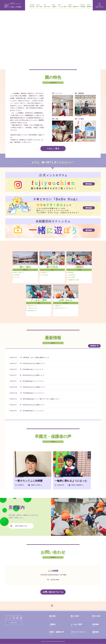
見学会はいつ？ (32, 306)
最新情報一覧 (94, 346)
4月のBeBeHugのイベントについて (33, 381)
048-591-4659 (55, 580)
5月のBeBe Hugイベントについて (33, 369)
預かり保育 (71, 277)
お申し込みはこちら (21, 526)
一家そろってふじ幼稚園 (29, 481)
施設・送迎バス (18, 273)
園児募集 (70, 273)
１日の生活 (44, 275)
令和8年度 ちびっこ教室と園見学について (36, 358)
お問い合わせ (14, 623)
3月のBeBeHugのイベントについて (33, 393)
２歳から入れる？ (32, 308)
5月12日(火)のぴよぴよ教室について (34, 363)
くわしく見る (53, 148)
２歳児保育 (71, 275)
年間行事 (43, 273)
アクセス (16, 277)
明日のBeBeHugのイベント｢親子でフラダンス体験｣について (41, 399)
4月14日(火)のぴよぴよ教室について (33, 375)
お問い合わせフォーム (61, 308)
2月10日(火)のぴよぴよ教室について (33, 405)
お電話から (57, 306)
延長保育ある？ (32, 311)
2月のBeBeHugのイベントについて (33, 411)
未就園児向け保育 (73, 280)
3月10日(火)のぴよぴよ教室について (34, 387)
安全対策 (16, 275)
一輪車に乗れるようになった (71, 481)
